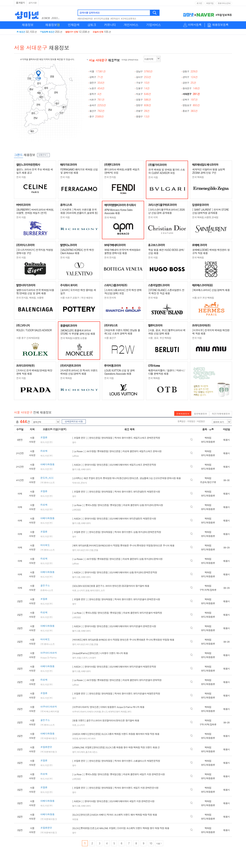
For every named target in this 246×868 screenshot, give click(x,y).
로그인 (199, 3)
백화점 (124, 711)
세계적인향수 (114, 711)
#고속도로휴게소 (129, 18)
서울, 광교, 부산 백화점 (160, 338)
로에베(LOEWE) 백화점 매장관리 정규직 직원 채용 (211, 251)
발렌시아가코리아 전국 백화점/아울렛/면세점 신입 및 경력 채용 (35, 292)
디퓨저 (84, 658)
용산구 (97, 111)
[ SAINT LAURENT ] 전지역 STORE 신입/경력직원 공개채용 (210, 211)
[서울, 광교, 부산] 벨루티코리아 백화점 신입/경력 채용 (167, 332)
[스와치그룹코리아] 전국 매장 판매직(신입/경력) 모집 (123, 292)
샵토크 (92, 25)
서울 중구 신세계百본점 (28, 338)
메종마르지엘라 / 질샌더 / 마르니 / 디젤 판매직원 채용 (167, 372)
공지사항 (33, 3)
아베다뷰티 (86, 469)
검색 (155, 13)
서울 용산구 (110, 338)
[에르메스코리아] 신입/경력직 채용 (211, 290)
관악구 (190, 77)
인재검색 (74, 25)
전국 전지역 (110, 298)
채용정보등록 (220, 25)
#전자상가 (115, 18)
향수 (74, 442)
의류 (74, 590)
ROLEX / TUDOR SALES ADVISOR (34, 330)
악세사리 (76, 483)
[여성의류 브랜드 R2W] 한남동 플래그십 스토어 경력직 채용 (122, 332)
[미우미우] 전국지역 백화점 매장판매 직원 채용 (211, 332)
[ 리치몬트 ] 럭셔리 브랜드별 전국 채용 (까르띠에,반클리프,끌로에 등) (79, 211)
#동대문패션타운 (85, 18)
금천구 (189, 83)
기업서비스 (154, 25)
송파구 (98, 105)
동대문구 (191, 88)
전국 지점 (21, 177)
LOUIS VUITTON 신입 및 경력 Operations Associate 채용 (119, 372)
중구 (97, 117)
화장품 (75, 738)
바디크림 (89, 550)
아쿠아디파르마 (79, 711)
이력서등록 (195, 25)
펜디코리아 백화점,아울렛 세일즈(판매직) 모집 (122, 171)
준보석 (84, 483)
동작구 (95, 94)
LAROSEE (76, 510)
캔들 (96, 550)
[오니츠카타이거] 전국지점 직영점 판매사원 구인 (35, 251)
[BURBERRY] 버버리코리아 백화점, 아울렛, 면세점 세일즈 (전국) (35, 211)
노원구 (97, 88)
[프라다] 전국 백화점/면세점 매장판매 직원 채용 (34, 372)
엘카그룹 (76, 469)
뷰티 (129, 711)
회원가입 (210, 3)
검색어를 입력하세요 (89, 13)
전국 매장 (153, 298)
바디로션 (81, 550)
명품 (87, 590)
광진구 (97, 83)
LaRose (75, 456)
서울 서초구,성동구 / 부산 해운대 (76, 298)
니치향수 (92, 658)
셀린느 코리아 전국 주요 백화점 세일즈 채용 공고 (35, 171)
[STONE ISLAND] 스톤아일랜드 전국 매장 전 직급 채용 (166, 292)
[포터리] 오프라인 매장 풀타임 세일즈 (78, 292)
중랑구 (143, 117)
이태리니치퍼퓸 (94, 711)
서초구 (97, 100)
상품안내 (43, 155)
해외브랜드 (95, 590)
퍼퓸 (79, 658)
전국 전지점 (110, 177)
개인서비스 (131, 25)
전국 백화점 (198, 177)
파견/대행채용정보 (221, 414)
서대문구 (191, 94)
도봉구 (143, 88)
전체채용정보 (183, 414)
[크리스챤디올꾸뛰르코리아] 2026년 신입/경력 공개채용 (166, 211)
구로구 (143, 83)
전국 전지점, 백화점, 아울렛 (30, 298)
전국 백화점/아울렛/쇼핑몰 (74, 338)
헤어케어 (83, 738)
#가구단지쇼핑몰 (102, 18)
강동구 (190, 71)
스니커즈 (81, 590)
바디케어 (91, 738)
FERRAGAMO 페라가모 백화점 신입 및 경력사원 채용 (79, 171)
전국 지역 (153, 217)
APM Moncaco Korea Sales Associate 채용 (118, 211)
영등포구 (191, 105)
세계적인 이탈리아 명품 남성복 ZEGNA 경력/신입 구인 (209, 171)
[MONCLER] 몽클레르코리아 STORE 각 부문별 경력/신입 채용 (78, 332)
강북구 (96, 77)
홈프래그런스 (91, 752)
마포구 (143, 94)
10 (151, 843)
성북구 (190, 100)
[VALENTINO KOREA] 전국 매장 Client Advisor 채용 (77, 251)
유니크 (104, 711)
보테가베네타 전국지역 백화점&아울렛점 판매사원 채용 (122, 251)
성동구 (143, 100)
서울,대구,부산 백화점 (203, 298)
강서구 (143, 77)
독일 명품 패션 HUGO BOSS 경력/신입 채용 (166, 251)
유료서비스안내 (224, 3)
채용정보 (28, 25)
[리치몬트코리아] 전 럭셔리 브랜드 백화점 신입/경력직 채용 (79, 372)
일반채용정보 (201, 414)
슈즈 (103, 590)
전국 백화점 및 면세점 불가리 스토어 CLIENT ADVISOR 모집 (167, 171)
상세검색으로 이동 (74, 421)
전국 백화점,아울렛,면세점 (205, 217)
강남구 (144, 71)
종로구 (190, 111)
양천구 (143, 105)
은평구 (143, 111)
